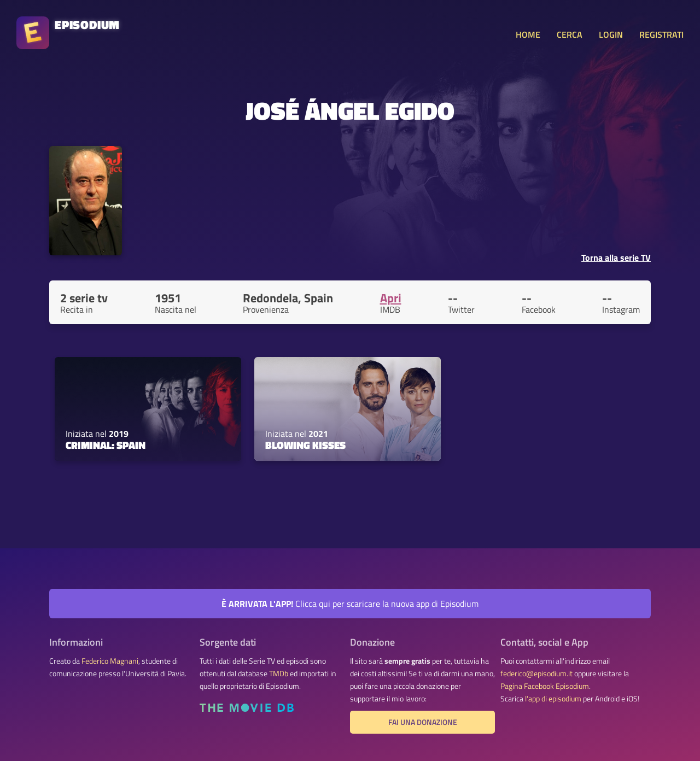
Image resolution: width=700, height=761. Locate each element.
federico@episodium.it (536, 674)
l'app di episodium (553, 699)
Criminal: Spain (106, 445)
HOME (528, 34)
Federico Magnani (110, 661)
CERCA (570, 34)
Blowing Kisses (305, 445)
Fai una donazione (423, 722)
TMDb (279, 674)
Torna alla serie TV (616, 257)
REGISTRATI (661, 34)
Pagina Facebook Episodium (545, 686)
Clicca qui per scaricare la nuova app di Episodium (350, 604)
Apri (391, 298)
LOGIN (611, 34)
